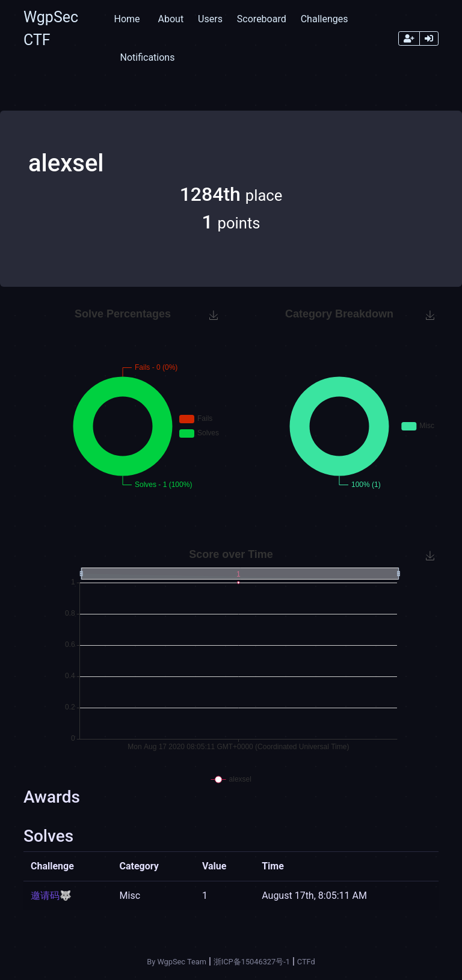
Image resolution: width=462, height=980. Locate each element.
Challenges (325, 19)
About (171, 19)
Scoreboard (262, 19)
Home (127, 19)
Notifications (147, 57)
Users (210, 19)
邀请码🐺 (51, 896)
